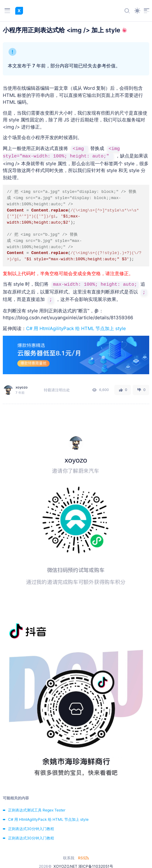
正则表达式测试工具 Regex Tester (37, 810)
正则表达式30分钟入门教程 (31, 829)
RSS (83, 858)
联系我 (69, 858)
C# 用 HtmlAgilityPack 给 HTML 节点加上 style (76, 328)
